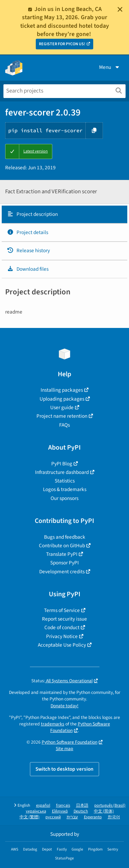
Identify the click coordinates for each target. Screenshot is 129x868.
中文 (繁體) (30, 817)
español (43, 805)
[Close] (120, 9)
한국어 (114, 817)
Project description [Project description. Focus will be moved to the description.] (32, 214)
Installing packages (62, 390)
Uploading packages (62, 399)
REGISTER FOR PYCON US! (62, 44)
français (63, 805)
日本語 (82, 805)
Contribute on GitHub (62, 546)
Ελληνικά (60, 811)
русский (53, 817)
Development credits (62, 572)
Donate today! (64, 706)
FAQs (64, 425)
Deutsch (81, 811)
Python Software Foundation (80, 727)
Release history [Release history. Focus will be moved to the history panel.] (28, 250)
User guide (62, 407)
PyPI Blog (62, 464)
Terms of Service (62, 610)
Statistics (65, 481)
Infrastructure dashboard (62, 472)
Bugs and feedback (65, 537)
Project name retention (62, 416)
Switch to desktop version (64, 769)
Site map (64, 749)
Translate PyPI (62, 554)
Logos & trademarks (65, 489)
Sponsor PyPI (64, 563)
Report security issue (64, 619)
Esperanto (93, 817)
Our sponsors (64, 498)
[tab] (64, 215)
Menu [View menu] (110, 67)
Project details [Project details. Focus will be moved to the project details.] (28, 232)
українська (36, 811)
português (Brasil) (110, 805)
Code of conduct (62, 627)
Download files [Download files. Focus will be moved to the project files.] (28, 269)
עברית (72, 817)
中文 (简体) (104, 811)
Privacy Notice (62, 636)
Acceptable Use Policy (62, 645)
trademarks (53, 724)
